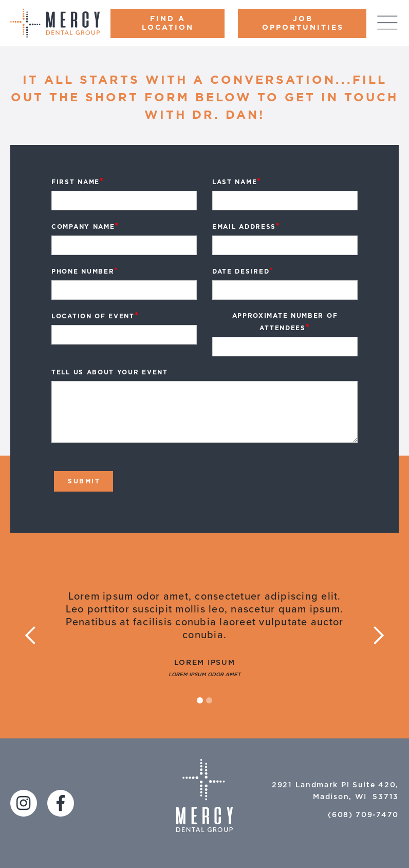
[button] (31, 636)
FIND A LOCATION (168, 23)
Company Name (85, 226)
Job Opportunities (303, 23)
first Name (78, 182)
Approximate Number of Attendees (285, 322)
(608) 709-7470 (363, 815)
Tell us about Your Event (110, 372)
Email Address (246, 226)
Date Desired (243, 271)
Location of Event (95, 316)
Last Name (237, 182)
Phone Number (85, 271)
